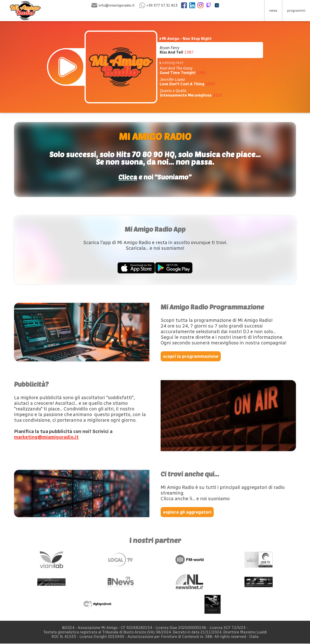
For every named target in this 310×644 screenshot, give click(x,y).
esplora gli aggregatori (189, 512)
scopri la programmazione (192, 356)
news (272, 11)
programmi (296, 11)
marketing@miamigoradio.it (46, 437)
